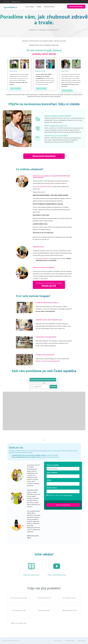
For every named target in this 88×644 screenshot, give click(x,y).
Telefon (49, 480)
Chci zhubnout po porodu (19, 598)
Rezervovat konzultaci (76, 7)
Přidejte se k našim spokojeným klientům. (48, 361)
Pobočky (39, 7)
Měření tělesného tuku (69, 611)
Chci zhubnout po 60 (19, 611)
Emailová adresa (52, 488)
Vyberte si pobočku (53, 465)
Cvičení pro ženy (16, 2)
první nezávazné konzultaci (44, 187)
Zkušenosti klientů (49, 7)
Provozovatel (58, 641)
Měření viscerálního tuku (19, 623)
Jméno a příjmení (52, 473)
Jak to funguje (30, 7)
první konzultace (44, 259)
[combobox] (63, 469)
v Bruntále (42, 30)
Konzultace (6, 2)
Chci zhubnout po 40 (69, 598)
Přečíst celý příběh (15, 89)
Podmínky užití (70, 641)
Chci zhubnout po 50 (44, 598)
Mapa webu (82, 641)
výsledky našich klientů (44, 54)
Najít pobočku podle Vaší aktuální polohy (43, 380)
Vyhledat (53, 387)
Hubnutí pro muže (44, 611)
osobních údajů (68, 495)
